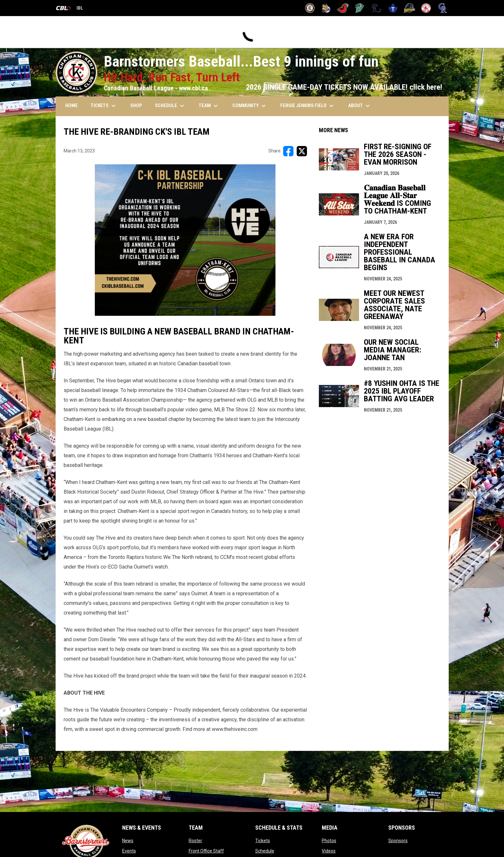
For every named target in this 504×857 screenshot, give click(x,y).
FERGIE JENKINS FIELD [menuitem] (308, 106)
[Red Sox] (426, 8)
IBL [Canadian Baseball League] (69, 9)
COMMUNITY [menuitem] (250, 106)
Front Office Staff (206, 851)
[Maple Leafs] (393, 8)
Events (129, 851)
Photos (329, 841)
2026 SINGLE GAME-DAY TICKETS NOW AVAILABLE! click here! (344, 87)
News (128, 841)
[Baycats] (326, 8)
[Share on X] (302, 151)
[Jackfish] (360, 8)
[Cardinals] (343, 8)
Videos (329, 851)
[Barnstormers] (310, 8)
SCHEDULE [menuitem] (170, 106)
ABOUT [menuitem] (360, 106)
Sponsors (398, 841)
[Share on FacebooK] (288, 151)
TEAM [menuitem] (209, 106)
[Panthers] (410, 8)
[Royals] (443, 8)
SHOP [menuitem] (136, 105)
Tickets (263, 841)
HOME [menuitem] (72, 105)
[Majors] (376, 8)
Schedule (265, 851)
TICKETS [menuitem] (104, 106)
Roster (195, 841)
